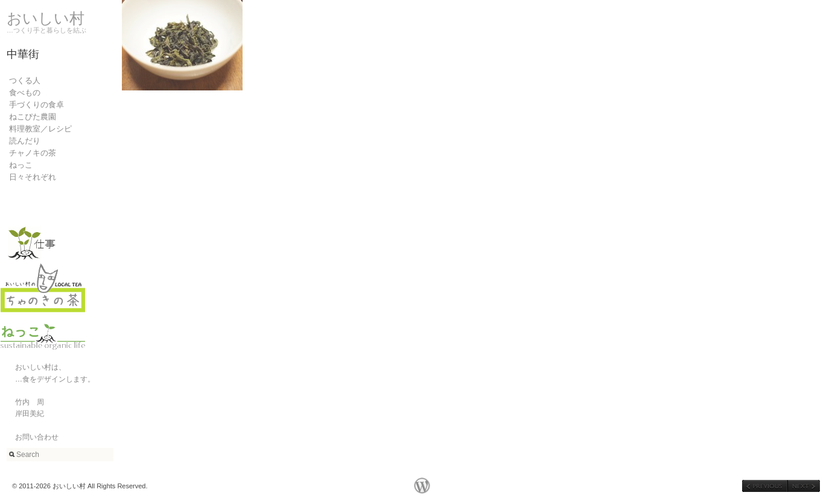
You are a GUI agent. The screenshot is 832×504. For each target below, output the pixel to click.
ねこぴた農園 (33, 117)
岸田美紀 (22, 414)
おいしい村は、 (33, 367)
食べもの (25, 93)
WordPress (422, 486)
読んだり (25, 141)
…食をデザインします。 (48, 379)
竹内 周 (22, 402)
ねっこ (21, 165)
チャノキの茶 (33, 153)
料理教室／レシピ (40, 129)
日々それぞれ (33, 177)
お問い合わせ (30, 437)
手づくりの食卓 (37, 105)
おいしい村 (46, 18)
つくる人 (25, 80)
